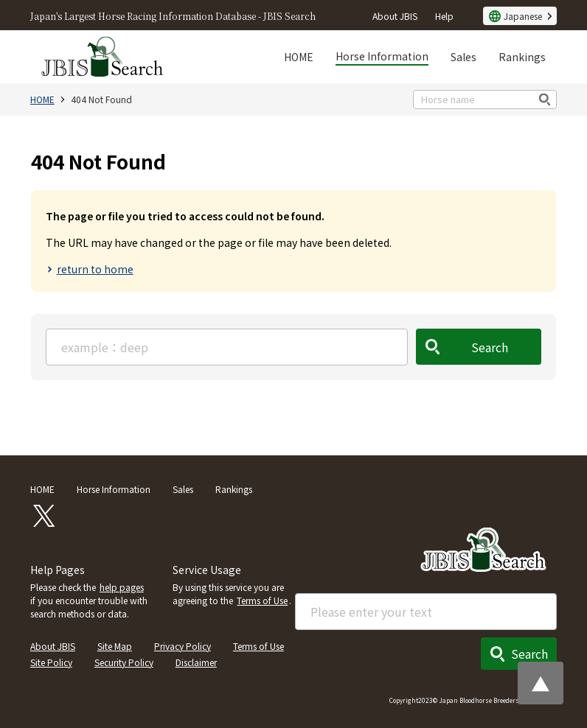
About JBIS (395, 16)
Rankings (522, 57)
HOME (299, 57)
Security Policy (124, 662)
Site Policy (51, 662)
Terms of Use (262, 600)
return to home (95, 269)
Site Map (115, 646)
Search (490, 347)
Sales (463, 57)
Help (444, 16)
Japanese (523, 16)
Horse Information (382, 56)
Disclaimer (196, 662)
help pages (122, 587)
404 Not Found (101, 99)
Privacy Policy (183, 646)
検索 (545, 99)
